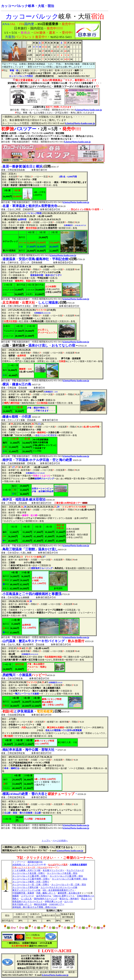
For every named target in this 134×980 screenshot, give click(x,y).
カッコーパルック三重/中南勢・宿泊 (69, 879)
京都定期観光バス (86, 896)
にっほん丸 (26, 899)
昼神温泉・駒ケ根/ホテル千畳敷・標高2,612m (34, 907)
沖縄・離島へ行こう (46, 893)
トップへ (46, 841)
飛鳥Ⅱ (16, 899)
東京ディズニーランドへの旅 (26, 890)
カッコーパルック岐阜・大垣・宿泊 (28, 6)
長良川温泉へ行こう (22, 904)
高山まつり (86, 899)
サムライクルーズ (75, 870)
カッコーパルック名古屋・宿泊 (62, 873)
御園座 (16, 896)
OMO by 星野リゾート (64, 896)
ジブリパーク (27, 896)
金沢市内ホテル (44, 896)
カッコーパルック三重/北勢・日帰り (30, 876)
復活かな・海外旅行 (69, 899)
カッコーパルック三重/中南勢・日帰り (31, 879)
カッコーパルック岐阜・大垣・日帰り (31, 882)
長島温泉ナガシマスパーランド (27, 901)
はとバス (69, 901)
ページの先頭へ (60, 841)
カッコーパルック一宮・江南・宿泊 (69, 885)
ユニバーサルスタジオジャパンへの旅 (59, 887)
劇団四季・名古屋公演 (69, 893)
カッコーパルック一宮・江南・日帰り (31, 885)
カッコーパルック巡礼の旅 (25, 887)
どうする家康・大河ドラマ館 (26, 870)
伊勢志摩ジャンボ (53, 901)
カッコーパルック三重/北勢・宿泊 (66, 876)
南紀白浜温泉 (40, 904)
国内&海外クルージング (46, 899)
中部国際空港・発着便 (23, 893)
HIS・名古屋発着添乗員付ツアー (58, 890)
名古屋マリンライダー (53, 870)
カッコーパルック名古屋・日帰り (29, 873)
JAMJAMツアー (57, 904)
